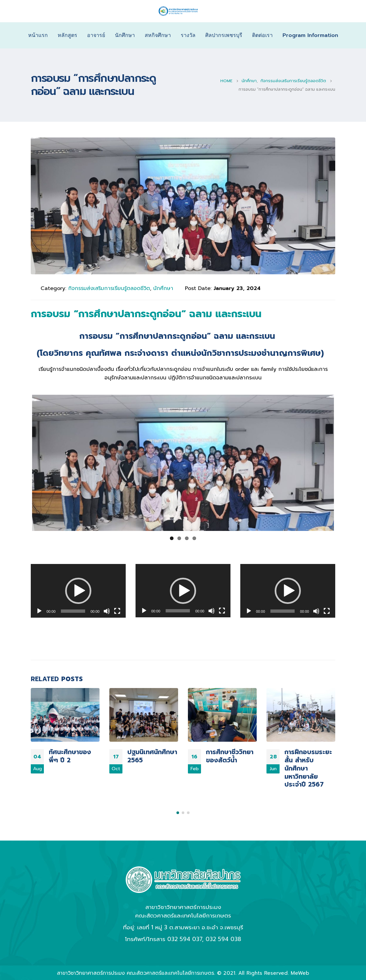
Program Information (310, 35)
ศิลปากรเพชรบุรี (224, 35)
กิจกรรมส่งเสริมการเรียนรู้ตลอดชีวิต (109, 288)
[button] (78, 590)
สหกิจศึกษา (158, 35)
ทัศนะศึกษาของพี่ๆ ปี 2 (70, 755)
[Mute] (107, 610)
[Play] (39, 610)
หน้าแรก (38, 35)
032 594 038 (223, 936)
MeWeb (300, 970)
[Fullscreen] (117, 610)
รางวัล (188, 35)
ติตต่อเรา (262, 35)
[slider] (73, 610)
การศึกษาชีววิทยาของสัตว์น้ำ (230, 755)
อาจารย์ (96, 35)
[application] (78, 590)
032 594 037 (185, 936)
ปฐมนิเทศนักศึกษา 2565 (152, 755)
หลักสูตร (67, 35)
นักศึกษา (125, 35)
